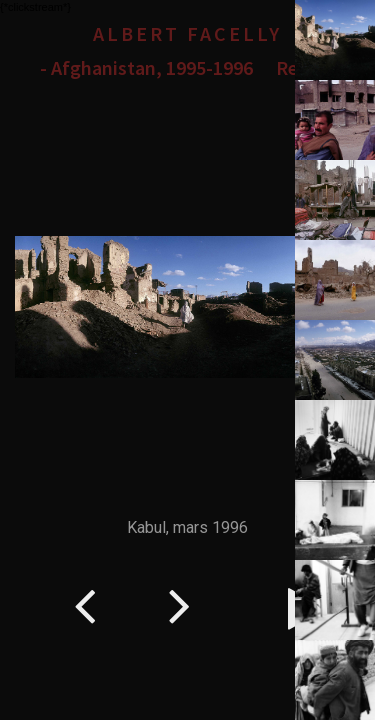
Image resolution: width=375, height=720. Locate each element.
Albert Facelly (187, 33)
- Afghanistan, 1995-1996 (146, 67)
